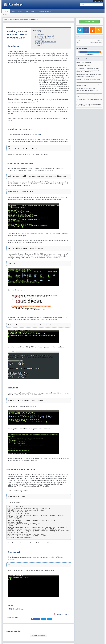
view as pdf (60, 614)
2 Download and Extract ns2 (45, 36)
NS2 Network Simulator (17, 609)
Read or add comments (97, 44)
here (40, 134)
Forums (20, 11)
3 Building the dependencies (45, 38)
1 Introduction (40, 34)
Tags (13, 11)
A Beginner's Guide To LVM (83, 65)
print (68, 614)
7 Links (38, 46)
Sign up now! (89, 22)
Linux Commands (30, 11)
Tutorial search (9, 15)
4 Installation (40, 40)
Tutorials (6, 11)
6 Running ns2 (40, 44)
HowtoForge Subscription (44, 11)
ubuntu (95, 42)
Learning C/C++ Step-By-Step (84, 62)
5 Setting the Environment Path (46, 42)
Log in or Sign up (98, 1)
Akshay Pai (100, 41)
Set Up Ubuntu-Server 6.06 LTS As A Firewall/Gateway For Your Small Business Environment (87, 90)
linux (91, 42)
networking (100, 42)
